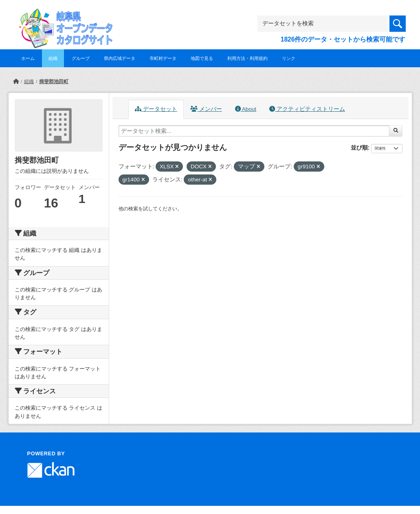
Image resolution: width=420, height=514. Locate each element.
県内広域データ (120, 58)
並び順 (359, 148)
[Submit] (396, 131)
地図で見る (202, 58)
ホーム (28, 58)
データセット (156, 109)
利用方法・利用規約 (247, 58)
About (246, 109)
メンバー (206, 109)
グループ (81, 58)
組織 (53, 58)
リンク (289, 58)
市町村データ (163, 58)
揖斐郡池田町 (54, 82)
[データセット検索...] (254, 131)
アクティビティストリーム (307, 109)
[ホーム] (16, 82)
